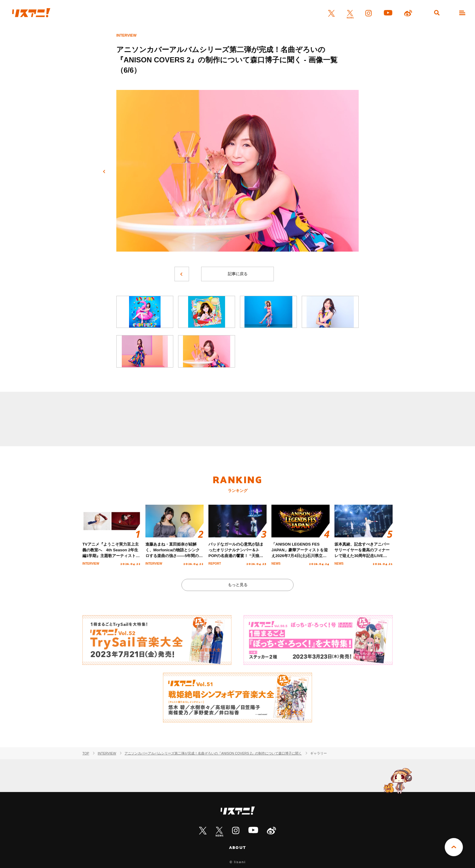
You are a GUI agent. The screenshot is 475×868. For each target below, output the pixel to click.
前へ (104, 172)
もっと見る (238, 585)
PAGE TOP (454, 847)
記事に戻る (238, 274)
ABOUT (237, 847)
